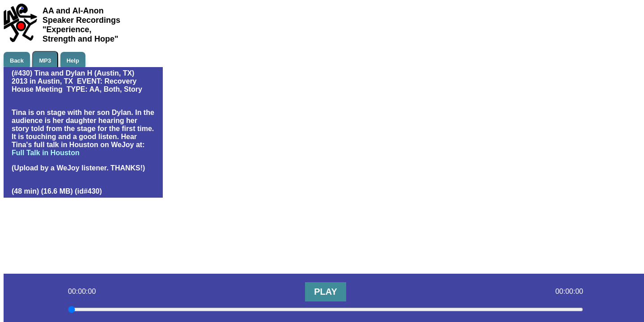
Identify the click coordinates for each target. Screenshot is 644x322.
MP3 (45, 61)
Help (73, 61)
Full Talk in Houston (46, 153)
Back (17, 61)
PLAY (326, 292)
